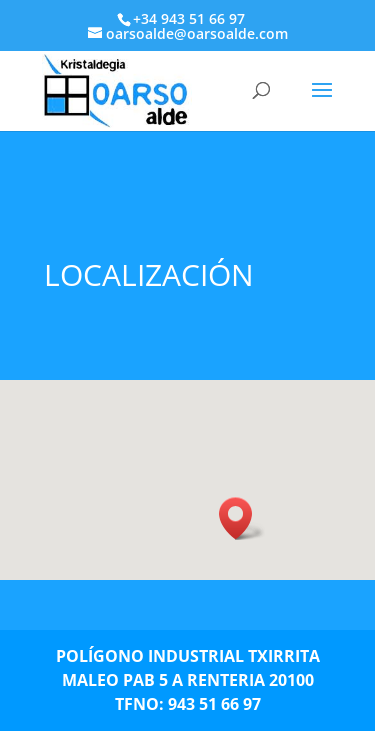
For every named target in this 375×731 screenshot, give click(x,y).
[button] (242, 518)
